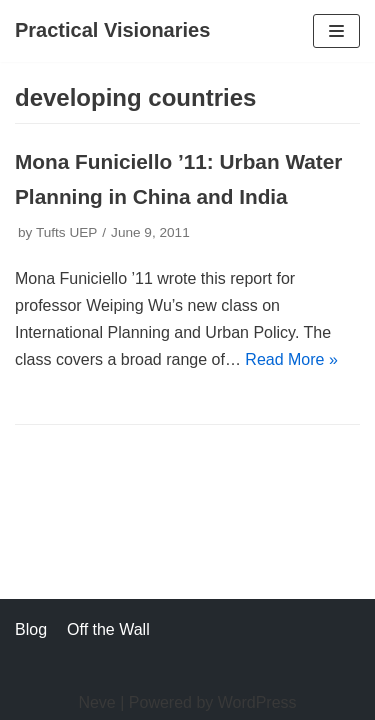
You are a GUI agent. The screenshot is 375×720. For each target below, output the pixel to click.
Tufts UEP (66, 232)
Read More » (291, 359)
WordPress (257, 702)
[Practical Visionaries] (112, 31)
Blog (31, 629)
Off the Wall (108, 629)
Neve (96, 702)
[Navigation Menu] (336, 31)
